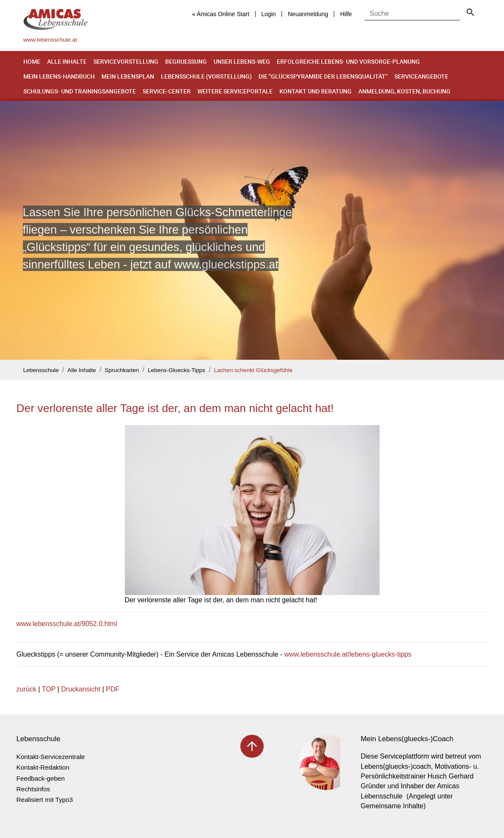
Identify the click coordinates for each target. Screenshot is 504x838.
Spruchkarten (122, 370)
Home (32, 61)
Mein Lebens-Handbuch (59, 76)
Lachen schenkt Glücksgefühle (253, 370)
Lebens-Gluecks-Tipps (177, 370)
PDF (113, 689)
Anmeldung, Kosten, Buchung (404, 91)
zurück (27, 689)
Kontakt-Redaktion (43, 767)
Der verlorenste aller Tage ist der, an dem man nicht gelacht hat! (175, 408)
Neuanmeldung (308, 14)
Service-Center (167, 91)
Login (268, 14)
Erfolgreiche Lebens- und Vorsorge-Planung (348, 61)
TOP (48, 689)
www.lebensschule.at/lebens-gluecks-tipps (348, 654)
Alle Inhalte (67, 61)
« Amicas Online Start (221, 14)
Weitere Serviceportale (235, 91)
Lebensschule (41, 370)
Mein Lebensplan (128, 76)
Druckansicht (81, 689)
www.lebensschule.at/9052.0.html (67, 624)
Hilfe (346, 14)
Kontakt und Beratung (315, 91)
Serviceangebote (421, 76)
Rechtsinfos (33, 789)
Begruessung (186, 61)
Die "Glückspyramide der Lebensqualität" (323, 76)
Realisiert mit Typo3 (45, 800)
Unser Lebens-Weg (242, 61)
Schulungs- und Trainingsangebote (80, 91)
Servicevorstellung (126, 61)
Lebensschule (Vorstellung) (206, 76)
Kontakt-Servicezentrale (51, 757)
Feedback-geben (41, 778)
